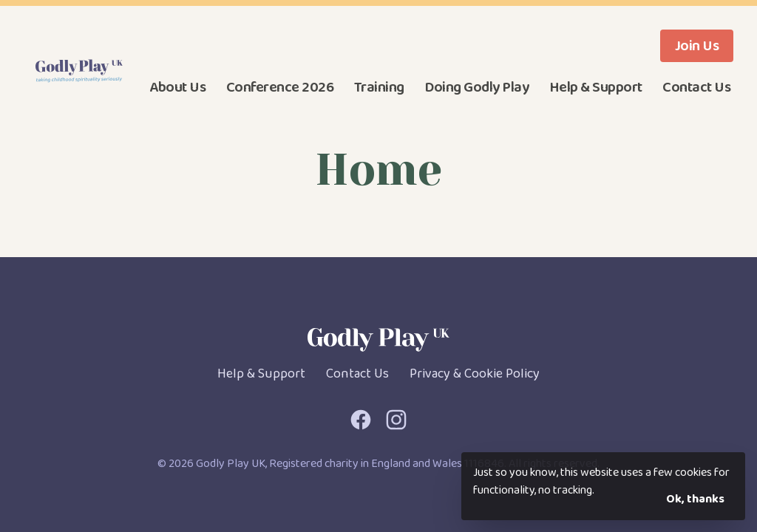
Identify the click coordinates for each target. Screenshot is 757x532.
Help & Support (596, 87)
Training (379, 87)
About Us (177, 87)
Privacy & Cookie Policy (475, 374)
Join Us (697, 46)
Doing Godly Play (476, 87)
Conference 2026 (280, 87)
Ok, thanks (695, 499)
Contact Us (696, 87)
